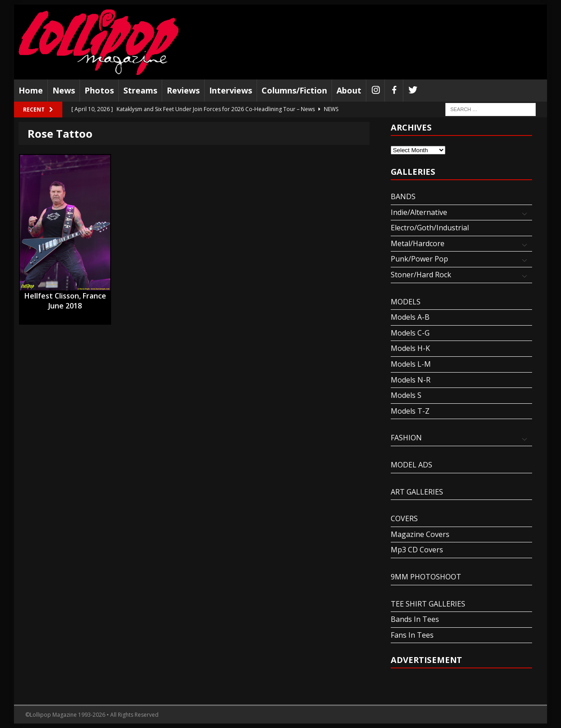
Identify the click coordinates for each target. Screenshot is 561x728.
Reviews (183, 90)
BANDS (403, 196)
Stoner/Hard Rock (421, 275)
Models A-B (410, 317)
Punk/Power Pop (419, 259)
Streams (140, 90)
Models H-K (410, 348)
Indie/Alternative (419, 212)
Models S (406, 395)
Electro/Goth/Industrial (430, 228)
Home (31, 90)
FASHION (406, 438)
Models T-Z (410, 411)
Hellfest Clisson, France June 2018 (65, 296)
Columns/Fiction (294, 90)
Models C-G (410, 333)
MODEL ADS (411, 465)
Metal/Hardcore (418, 243)
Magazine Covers (420, 534)
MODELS (406, 302)
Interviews (231, 90)
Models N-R (411, 380)
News (64, 90)
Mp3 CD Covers (417, 550)
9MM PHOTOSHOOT (426, 577)
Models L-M (411, 364)
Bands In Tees (415, 619)
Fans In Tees (412, 635)
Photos (99, 90)
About (349, 90)
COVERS (404, 518)
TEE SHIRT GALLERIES (428, 604)
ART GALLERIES (417, 492)
